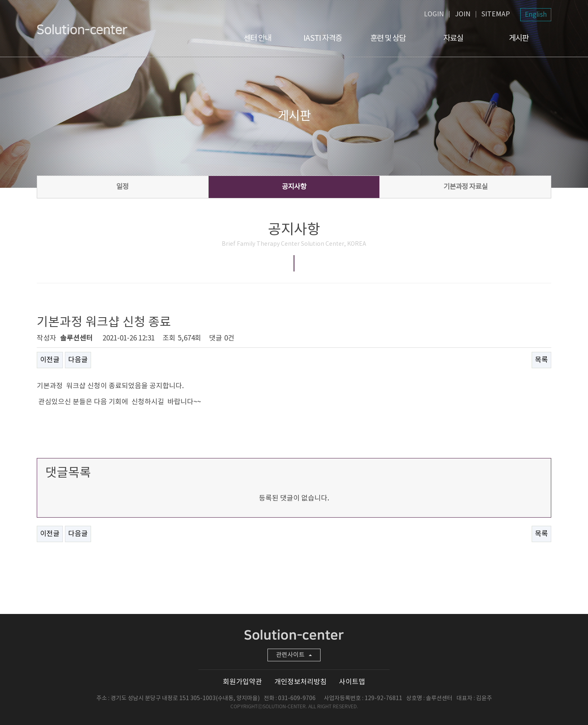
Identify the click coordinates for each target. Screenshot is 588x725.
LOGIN (434, 14)
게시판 (519, 38)
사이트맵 (352, 682)
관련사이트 (294, 655)
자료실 (453, 38)
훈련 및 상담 (388, 38)
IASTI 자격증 (323, 38)
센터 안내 (257, 38)
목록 (541, 360)
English (536, 15)
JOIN (463, 14)
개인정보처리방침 (301, 682)
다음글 (78, 360)
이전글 (50, 360)
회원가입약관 (243, 682)
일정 (122, 187)
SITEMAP (496, 14)
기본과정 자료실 (465, 187)
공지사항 (294, 187)
